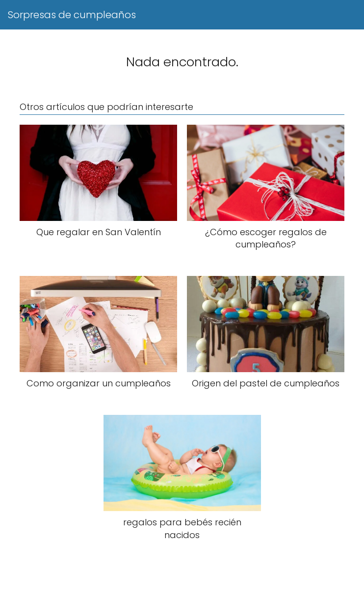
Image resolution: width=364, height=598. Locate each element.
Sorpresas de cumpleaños (72, 15)
